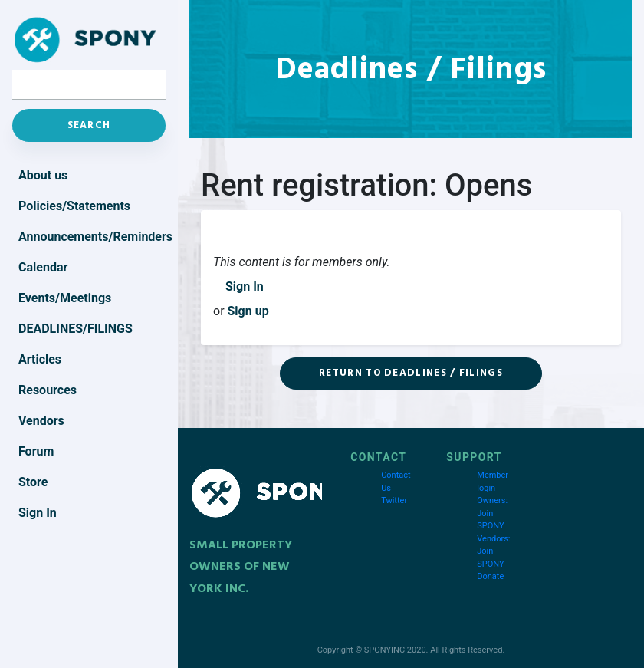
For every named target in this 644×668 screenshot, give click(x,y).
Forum (36, 451)
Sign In (245, 286)
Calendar (43, 267)
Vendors (41, 421)
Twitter (394, 500)
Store (33, 482)
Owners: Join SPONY (492, 513)
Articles (40, 359)
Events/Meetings (65, 298)
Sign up (248, 311)
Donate (490, 576)
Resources (48, 390)
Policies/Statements (74, 206)
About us (43, 175)
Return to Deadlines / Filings (411, 373)
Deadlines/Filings (76, 329)
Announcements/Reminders (92, 237)
